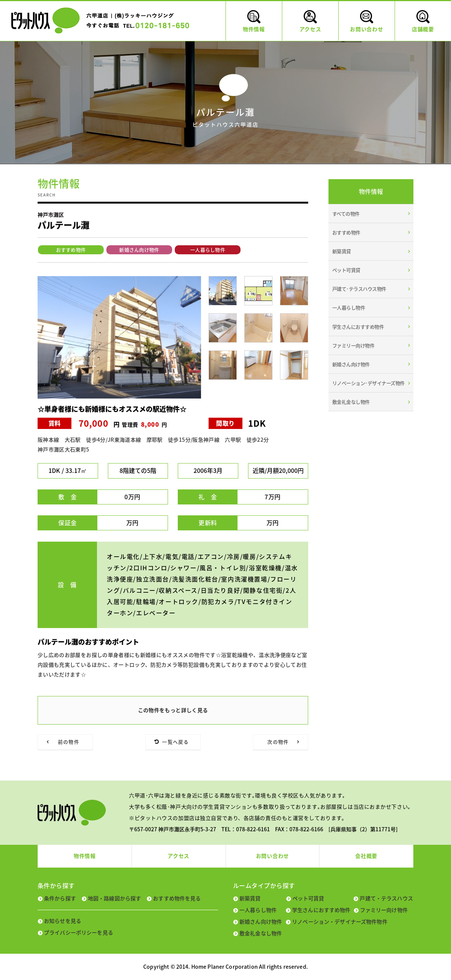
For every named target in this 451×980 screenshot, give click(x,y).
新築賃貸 (342, 251)
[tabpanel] (119, 337)
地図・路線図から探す (114, 898)
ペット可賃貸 (346, 270)
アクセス (179, 856)
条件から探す (60, 898)
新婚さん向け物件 (139, 250)
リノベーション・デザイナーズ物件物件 (340, 921)
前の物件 (69, 742)
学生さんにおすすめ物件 (358, 327)
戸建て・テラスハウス (386, 898)
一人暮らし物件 (208, 250)
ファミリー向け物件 (353, 345)
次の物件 (278, 742)
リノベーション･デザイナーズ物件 (369, 383)
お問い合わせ (272, 856)
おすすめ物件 (71, 250)
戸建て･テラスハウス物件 (359, 289)
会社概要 (366, 856)
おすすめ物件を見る (177, 898)
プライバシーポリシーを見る (79, 932)
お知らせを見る (63, 921)
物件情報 (85, 856)
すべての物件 (346, 214)
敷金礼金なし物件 (351, 402)
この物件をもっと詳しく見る (173, 710)
